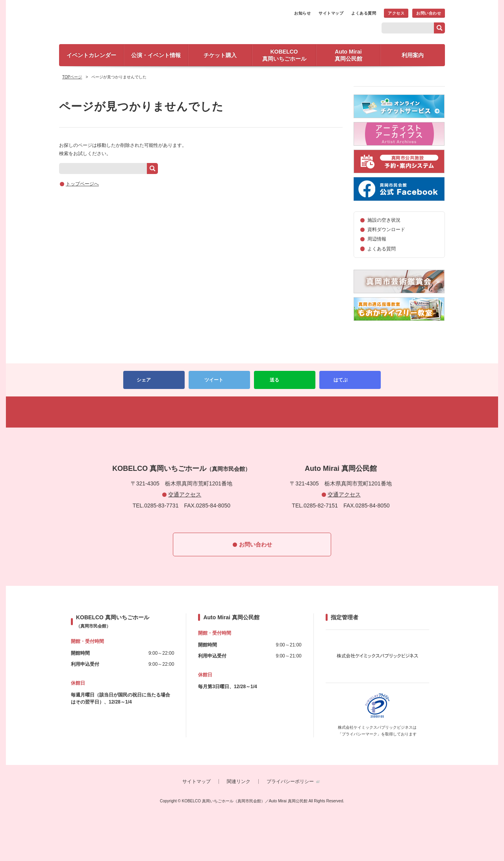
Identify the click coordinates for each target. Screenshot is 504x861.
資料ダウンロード (386, 230)
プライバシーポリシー (290, 781)
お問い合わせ (429, 13)
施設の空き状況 (384, 220)
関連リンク (239, 781)
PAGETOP (252, 412)
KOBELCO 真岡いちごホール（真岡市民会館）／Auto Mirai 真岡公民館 (150, 21)
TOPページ (72, 77)
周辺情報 (377, 239)
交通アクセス (185, 494)
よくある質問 (364, 13)
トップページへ (82, 184)
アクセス (396, 13)
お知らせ (302, 13)
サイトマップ (331, 13)
